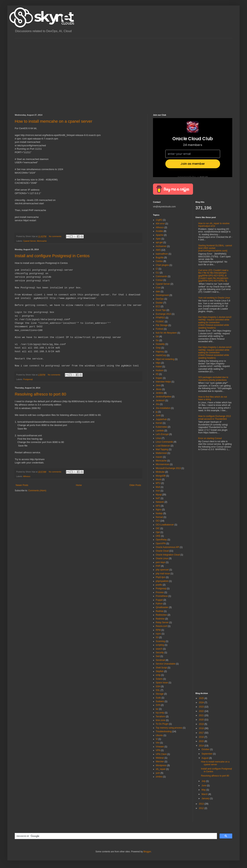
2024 (202, 703)
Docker (159, 303)
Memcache (42, 241)
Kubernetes (161, 427)
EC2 (158, 306)
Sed (158, 656)
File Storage (162, 325)
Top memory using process (169, 728)
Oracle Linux (162, 558)
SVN (158, 705)
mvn (158, 491)
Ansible (159, 231)
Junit (158, 415)
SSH (158, 686)
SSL (158, 690)
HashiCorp (161, 355)
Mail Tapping (162, 449)
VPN (158, 750)
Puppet (159, 600)
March (205, 794)
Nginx (159, 510)
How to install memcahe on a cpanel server (54, 121)
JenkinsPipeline (163, 397)
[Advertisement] (35, 73)
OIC (158, 528)
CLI (158, 273)
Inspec (159, 378)
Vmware (160, 747)
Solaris (159, 679)
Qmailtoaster (162, 607)
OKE (158, 536)
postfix (159, 585)
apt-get (159, 242)
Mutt (158, 487)
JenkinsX (160, 401)
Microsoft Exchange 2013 (168, 468)
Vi (157, 739)
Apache (160, 235)
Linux (158, 438)
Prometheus (162, 596)
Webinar (160, 758)
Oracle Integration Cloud (168, 555)
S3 (157, 637)
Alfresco (27, 476)
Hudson (160, 370)
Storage (160, 694)
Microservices (162, 464)
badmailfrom (162, 254)
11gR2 (159, 220)
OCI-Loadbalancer (165, 525)
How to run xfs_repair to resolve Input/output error (214, 225)
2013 (202, 804)
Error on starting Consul (210, 438)
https (158, 363)
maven (159, 457)
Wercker (160, 762)
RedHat (160, 611)
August (205, 758)
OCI (158, 521)
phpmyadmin (162, 581)
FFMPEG (160, 318)
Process (160, 592)
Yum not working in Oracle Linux (214, 298)
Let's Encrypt (162, 434)
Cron (158, 288)
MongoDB (161, 476)
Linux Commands (164, 442)
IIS (157, 374)
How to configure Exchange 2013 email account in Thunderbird (215, 417)
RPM (158, 630)
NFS (158, 506)
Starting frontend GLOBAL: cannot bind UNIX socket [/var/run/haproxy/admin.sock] (215, 248)
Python (159, 604)
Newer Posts (22, 485)
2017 (202, 733)
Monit (158, 479)
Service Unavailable (166, 664)
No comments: (56, 236)
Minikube (160, 472)
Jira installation (163, 408)
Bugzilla (160, 258)
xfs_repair (161, 769)
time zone (161, 720)
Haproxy (160, 352)
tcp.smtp (160, 713)
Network (160, 502)
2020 (202, 720)
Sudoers (160, 701)
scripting (160, 645)
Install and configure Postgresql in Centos (52, 256)
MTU (158, 483)
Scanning (160, 641)
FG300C (160, 322)
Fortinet (160, 329)
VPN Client (161, 754)
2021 (202, 715)
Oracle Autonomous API (167, 547)
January (206, 798)
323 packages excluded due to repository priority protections (213, 379)
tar (157, 709)
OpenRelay (161, 540)
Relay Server (162, 622)
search (159, 649)
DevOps (160, 299)
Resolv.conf (161, 626)
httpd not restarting (165, 359)
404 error (160, 224)
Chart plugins (162, 265)
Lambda (160, 431)
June (204, 786)
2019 (202, 724)
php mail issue (163, 574)
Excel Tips (161, 310)
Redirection (161, 615)
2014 (202, 746)
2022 (202, 711)
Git (157, 336)
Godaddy (160, 344)
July (204, 781)
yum (158, 773)
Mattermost (161, 453)
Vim (158, 743)
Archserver (161, 246)
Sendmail (160, 660)
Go (157, 340)
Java (158, 385)
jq (157, 412)
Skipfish (160, 671)
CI (157, 269)
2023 (202, 707)
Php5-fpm (161, 577)
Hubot (159, 367)
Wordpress (161, 765)
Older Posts (135, 485)
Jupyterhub (161, 419)
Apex (158, 239)
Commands (161, 276)
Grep (158, 348)
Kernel (159, 423)
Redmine (160, 619)
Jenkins (160, 393)
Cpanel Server (29, 241)
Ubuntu (159, 735)
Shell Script (161, 668)
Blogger (147, 852)
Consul (159, 280)
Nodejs (159, 513)
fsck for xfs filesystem (166, 333)
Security (160, 653)
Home (79, 485)
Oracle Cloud (162, 551)
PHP (158, 566)
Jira (158, 404)
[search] (115, 836)
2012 (202, 808)
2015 (202, 741)
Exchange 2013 (163, 314)
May (204, 790)
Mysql (159, 495)
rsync (158, 634)
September (207, 754)
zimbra (159, 777)
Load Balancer (163, 446)
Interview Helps (163, 382)
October (206, 749)
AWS (158, 250)
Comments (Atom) (37, 491)
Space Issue (162, 683)
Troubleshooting (164, 731)
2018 (202, 728)
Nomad (159, 517)
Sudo (158, 698)
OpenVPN (161, 543)
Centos (159, 261)
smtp (158, 675)
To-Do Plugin (162, 724)
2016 (202, 737)
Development (162, 295)
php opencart (162, 570)
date (158, 291)
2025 (202, 698)
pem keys (160, 562)
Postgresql (28, 379)
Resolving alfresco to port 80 (40, 394)
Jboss (159, 389)
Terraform (160, 717)
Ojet (158, 532)
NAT (158, 498)
